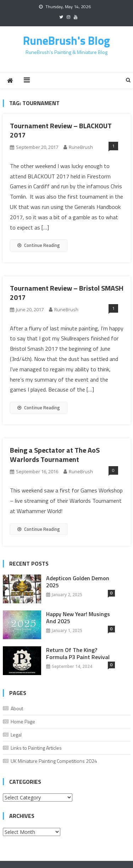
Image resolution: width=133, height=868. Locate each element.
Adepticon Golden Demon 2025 (78, 582)
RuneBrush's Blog (66, 41)
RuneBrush (81, 147)
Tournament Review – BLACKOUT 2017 (61, 130)
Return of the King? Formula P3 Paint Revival (78, 653)
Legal (16, 735)
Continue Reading (39, 245)
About (17, 708)
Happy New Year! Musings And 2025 (78, 618)
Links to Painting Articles (36, 748)
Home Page (23, 721)
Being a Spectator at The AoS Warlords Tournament (55, 455)
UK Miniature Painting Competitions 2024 (54, 761)
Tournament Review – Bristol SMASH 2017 (67, 293)
